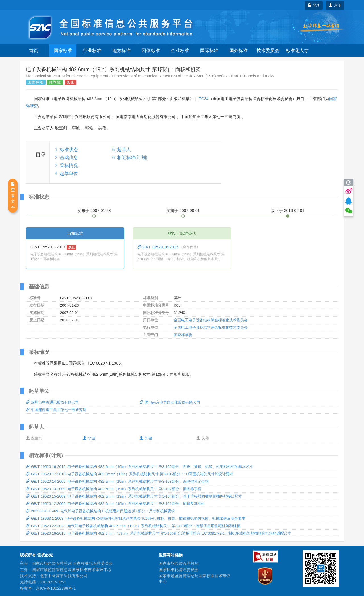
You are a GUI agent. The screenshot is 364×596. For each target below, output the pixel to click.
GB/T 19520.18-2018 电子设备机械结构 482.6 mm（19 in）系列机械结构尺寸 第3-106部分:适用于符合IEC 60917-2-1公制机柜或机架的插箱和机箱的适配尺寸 (159, 533)
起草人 (124, 150)
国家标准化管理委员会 (179, 570)
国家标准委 (183, 335)
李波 (89, 438)
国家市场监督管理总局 (179, 563)
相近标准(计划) (132, 158)
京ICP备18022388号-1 (56, 588)
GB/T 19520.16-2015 (158, 247)
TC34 (204, 99)
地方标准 (121, 51)
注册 (335, 5)
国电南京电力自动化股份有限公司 (170, 402)
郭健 (146, 438)
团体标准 (151, 51)
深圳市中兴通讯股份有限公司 (52, 402)
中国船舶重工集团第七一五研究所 (56, 410)
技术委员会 (268, 51)
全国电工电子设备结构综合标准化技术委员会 (211, 320)
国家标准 (63, 51)
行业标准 (92, 51)
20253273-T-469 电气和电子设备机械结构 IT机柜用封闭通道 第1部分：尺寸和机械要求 (100, 511)
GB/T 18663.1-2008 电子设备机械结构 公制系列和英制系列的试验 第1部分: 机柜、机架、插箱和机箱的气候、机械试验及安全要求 (136, 518)
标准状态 (69, 150)
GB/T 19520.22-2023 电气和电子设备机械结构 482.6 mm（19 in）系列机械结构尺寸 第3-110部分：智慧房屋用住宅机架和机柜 (133, 526)
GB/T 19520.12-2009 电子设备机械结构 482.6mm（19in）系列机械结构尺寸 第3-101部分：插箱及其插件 (115, 504)
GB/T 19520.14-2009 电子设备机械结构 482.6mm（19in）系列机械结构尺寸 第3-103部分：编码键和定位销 (117, 481)
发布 (94, 211)
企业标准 (180, 51)
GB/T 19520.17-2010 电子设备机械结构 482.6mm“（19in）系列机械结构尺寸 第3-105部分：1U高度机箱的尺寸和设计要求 (130, 474)
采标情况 (69, 166)
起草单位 (69, 173)
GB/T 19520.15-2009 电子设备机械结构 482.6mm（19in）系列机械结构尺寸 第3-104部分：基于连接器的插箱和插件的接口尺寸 (134, 496)
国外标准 (239, 51)
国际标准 (209, 51)
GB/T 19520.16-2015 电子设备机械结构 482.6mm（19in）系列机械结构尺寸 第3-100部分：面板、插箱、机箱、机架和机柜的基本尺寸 (139, 467)
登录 (314, 5)
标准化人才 (297, 51)
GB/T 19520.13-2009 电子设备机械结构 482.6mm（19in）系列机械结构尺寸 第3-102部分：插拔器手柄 (114, 489)
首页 (34, 51)
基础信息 (69, 158)
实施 (183, 211)
